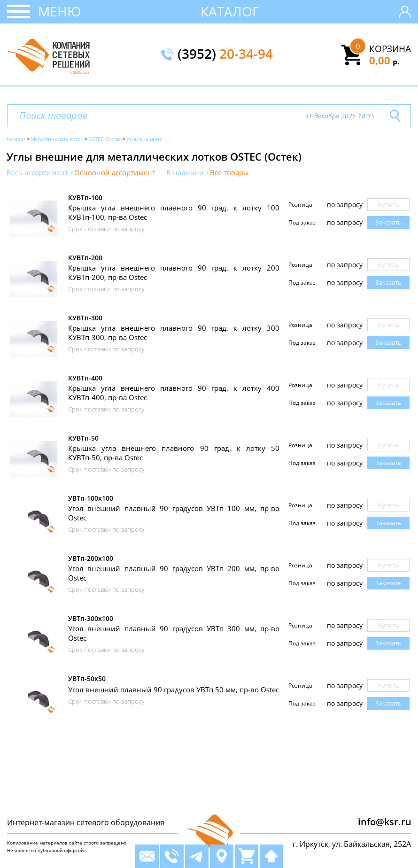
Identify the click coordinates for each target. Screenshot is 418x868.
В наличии (185, 173)
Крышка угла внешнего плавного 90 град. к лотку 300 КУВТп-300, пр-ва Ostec (174, 333)
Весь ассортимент (37, 173)
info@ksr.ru (385, 822)
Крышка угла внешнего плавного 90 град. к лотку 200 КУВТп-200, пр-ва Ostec (174, 272)
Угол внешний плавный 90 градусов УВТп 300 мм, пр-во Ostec (174, 633)
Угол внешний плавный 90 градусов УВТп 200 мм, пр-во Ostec (174, 573)
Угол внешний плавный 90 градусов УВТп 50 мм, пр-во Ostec (174, 690)
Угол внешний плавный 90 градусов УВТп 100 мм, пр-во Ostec (174, 513)
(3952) (225, 54)
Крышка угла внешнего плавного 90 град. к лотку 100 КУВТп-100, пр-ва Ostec (174, 212)
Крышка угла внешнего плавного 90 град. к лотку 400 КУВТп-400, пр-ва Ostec (174, 393)
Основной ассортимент (115, 173)
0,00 (384, 60)
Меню (59, 11)
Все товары (229, 173)
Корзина (390, 49)
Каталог (230, 11)
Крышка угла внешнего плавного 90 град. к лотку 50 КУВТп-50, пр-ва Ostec (174, 453)
